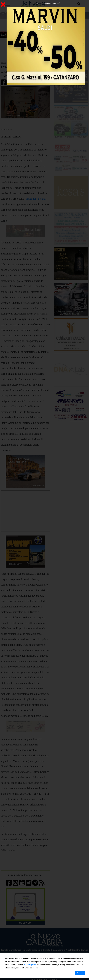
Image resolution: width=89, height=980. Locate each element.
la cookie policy (30, 965)
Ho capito (80, 973)
